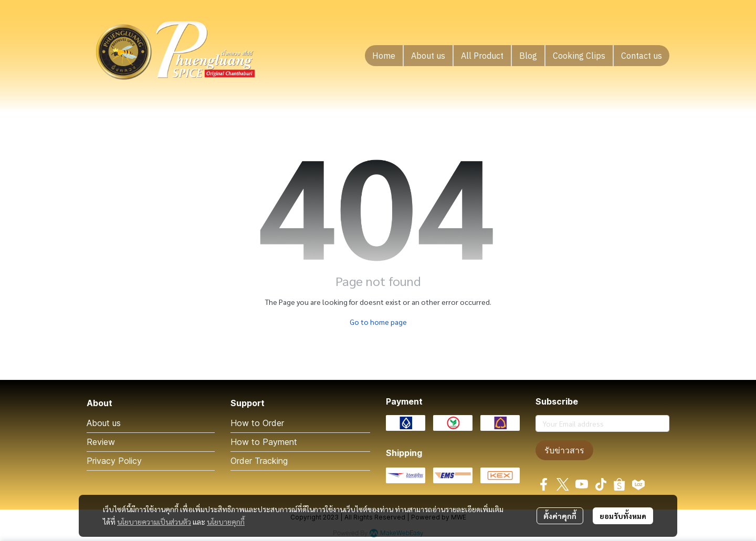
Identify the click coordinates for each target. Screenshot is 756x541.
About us (104, 423)
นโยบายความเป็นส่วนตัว (154, 522)
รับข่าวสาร (564, 450)
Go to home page (378, 322)
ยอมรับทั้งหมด (623, 516)
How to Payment (264, 442)
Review (101, 442)
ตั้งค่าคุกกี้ (560, 516)
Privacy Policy (114, 461)
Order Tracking (259, 461)
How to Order (257, 423)
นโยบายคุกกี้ (226, 522)
